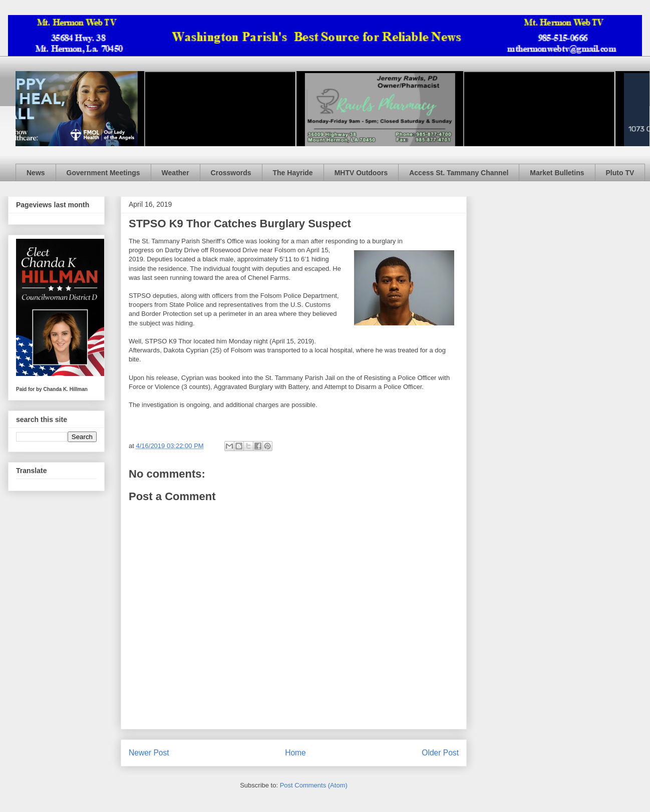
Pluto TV (620, 173)
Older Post (440, 753)
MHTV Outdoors (361, 173)
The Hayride (293, 173)
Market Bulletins (557, 173)
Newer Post (149, 753)
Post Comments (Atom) (314, 785)
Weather (176, 173)
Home (295, 753)
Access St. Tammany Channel (459, 173)
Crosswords (231, 173)
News (36, 173)
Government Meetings (103, 173)
